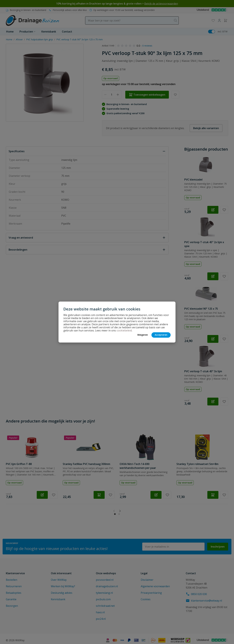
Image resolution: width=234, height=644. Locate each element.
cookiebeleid (124, 330)
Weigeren (143, 335)
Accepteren (161, 335)
